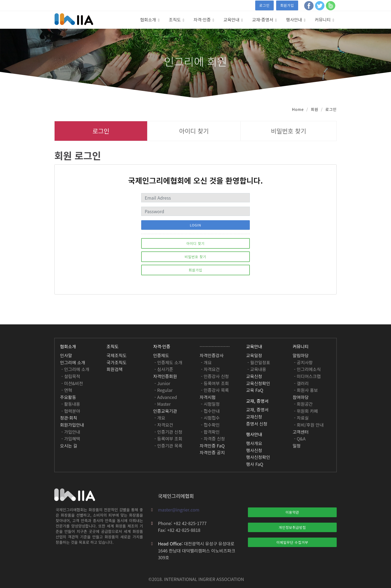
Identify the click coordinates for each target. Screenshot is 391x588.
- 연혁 (67, 390)
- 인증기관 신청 (168, 432)
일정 (297, 446)
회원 (315, 109)
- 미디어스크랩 (307, 376)
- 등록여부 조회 (168, 439)
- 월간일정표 (259, 362)
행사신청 (254, 450)
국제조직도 (116, 355)
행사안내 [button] (294, 20)
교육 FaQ (255, 390)
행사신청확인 (258, 457)
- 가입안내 (71, 432)
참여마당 (301, 397)
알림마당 (301, 355)
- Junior (162, 383)
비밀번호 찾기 (289, 131)
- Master (163, 404)
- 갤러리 (301, 383)
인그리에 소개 (73, 362)
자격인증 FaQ (212, 446)
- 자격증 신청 (213, 439)
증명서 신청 (257, 424)
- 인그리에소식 (307, 369)
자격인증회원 (165, 376)
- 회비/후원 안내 (309, 425)
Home (298, 109)
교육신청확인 (258, 383)
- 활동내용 (71, 404)
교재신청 (254, 417)
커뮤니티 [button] (323, 20)
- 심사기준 (164, 369)
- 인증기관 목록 (168, 446)
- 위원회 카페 (306, 411)
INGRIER (207, 579)
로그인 (264, 5)
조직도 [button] (176, 20)
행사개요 (254, 443)
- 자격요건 (164, 425)
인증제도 (161, 355)
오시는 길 (69, 446)
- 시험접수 (210, 418)
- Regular (164, 390)
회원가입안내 (72, 425)
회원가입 (287, 5)
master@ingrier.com (179, 510)
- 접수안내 (210, 411)
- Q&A (300, 439)
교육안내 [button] (232, 20)
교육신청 (254, 376)
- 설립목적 (71, 376)
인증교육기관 (165, 411)
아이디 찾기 (194, 131)
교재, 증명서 (257, 410)
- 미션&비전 (72, 383)
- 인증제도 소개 (168, 362)
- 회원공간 (303, 404)
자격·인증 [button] (203, 20)
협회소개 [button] (149, 20)
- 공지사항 (303, 362)
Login (195, 225)
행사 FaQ (255, 464)
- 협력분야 (71, 411)
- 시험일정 (210, 404)
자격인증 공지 (212, 452)
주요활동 (68, 397)
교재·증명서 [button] (263, 20)
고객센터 (301, 432)
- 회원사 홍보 (306, 390)
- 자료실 (301, 418)
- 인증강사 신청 (215, 376)
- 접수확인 (210, 425)
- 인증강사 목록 (215, 390)
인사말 (66, 355)
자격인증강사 (212, 355)
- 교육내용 (257, 369)
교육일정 (254, 355)
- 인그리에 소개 (75, 369)
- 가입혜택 (71, 439)
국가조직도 (116, 362)
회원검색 (114, 369)
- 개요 (160, 418)
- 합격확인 (210, 432)
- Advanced (166, 397)
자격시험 (208, 397)
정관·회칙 (69, 418)
